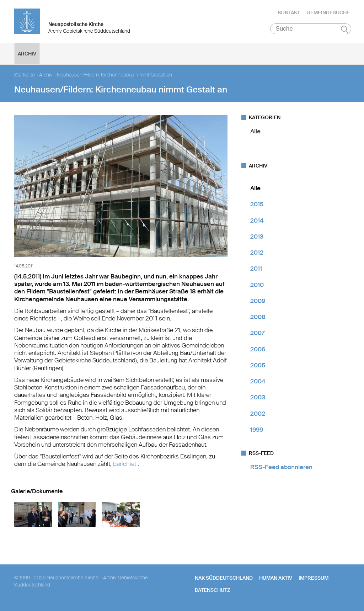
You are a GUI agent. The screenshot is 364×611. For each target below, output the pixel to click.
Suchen (345, 29)
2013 (257, 237)
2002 (258, 414)
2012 (257, 253)
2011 (256, 269)
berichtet (125, 464)
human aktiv (276, 578)
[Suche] (311, 29)
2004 (258, 381)
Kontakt (289, 12)
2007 (257, 333)
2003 (258, 397)
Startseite (25, 75)
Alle (255, 131)
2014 (257, 221)
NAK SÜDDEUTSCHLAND (224, 578)
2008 (258, 317)
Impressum (314, 578)
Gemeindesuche (328, 12)
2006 (258, 349)
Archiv (27, 54)
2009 (258, 301)
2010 (257, 285)
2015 (257, 204)
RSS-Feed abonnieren (281, 467)
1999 (257, 430)
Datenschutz (213, 590)
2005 (258, 365)
